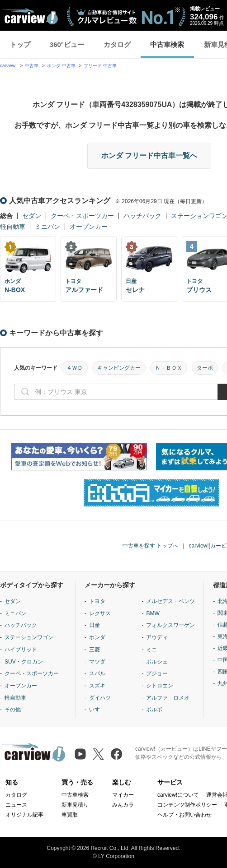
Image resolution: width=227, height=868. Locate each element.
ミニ (151, 650)
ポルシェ (157, 662)
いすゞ (97, 710)
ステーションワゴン (29, 637)
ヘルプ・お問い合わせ (184, 815)
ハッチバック (142, 216)
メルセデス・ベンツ (170, 601)
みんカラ (123, 805)
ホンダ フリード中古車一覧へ (149, 155)
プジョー (157, 673)
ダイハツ (100, 698)
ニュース (16, 805)
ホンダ (97, 637)
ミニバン (47, 227)
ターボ (205, 368)
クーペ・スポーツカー (82, 216)
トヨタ (97, 601)
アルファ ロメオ (168, 698)
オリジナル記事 (24, 815)
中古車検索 (167, 44)
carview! (8, 66)
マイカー (123, 795)
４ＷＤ (75, 368)
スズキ (97, 686)
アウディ (157, 637)
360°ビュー (67, 44)
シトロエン (160, 686)
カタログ (117, 44)
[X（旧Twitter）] (98, 754)
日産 (95, 625)
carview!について (178, 795)
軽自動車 (13, 227)
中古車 (32, 66)
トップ (20, 44)
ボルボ (154, 710)
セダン (32, 216)
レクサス (100, 613)
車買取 (70, 815)
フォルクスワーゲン (170, 625)
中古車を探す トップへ (150, 546)
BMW (153, 613)
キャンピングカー (119, 368)
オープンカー (89, 227)
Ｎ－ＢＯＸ (169, 368)
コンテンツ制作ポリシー (187, 805)
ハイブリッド (21, 650)
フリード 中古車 (100, 66)
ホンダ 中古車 (61, 66)
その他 (13, 710)
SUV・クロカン (24, 662)
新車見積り (75, 805)
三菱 (95, 650)
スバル (97, 673)
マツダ (97, 662)
